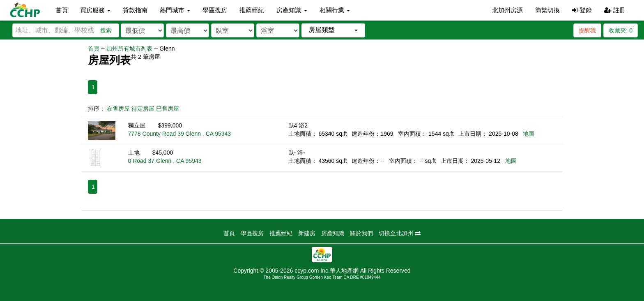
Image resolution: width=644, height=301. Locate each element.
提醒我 (587, 30)
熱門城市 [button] (175, 10)
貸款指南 (135, 10)
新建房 (307, 233)
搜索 (106, 30)
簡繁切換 (547, 10)
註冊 (615, 10)
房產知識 (333, 233)
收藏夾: (621, 30)
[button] (333, 30)
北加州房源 (507, 10)
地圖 (529, 134)
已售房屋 (168, 109)
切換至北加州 (400, 233)
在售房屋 (118, 109)
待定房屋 (143, 109)
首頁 (62, 10)
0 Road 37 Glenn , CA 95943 (165, 161)
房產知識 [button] (292, 10)
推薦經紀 (252, 10)
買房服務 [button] (95, 10)
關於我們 (361, 233)
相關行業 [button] (335, 10)
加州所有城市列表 (129, 49)
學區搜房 (215, 10)
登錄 (582, 10)
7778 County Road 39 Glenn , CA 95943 (180, 134)
